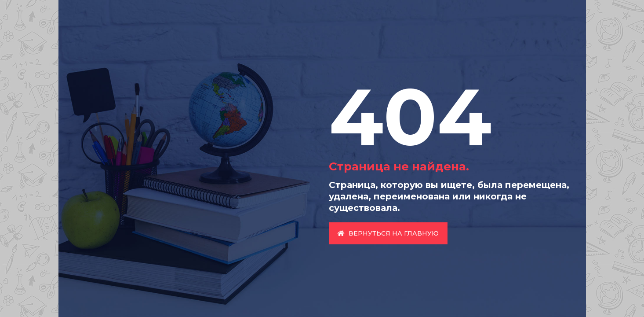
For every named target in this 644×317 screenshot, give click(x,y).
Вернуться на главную (388, 233)
